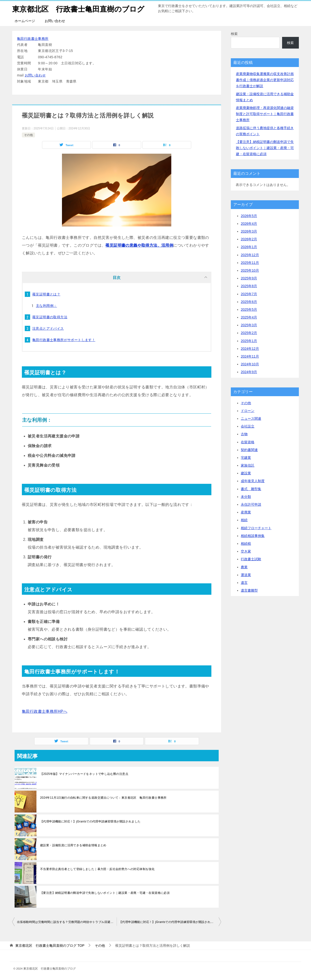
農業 (244, 567)
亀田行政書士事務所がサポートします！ (64, 340)
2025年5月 (249, 310)
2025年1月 (249, 341)
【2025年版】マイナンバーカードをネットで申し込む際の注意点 (84, 774)
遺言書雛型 (249, 590)
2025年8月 (249, 286)
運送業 (246, 575)
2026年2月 (249, 239)
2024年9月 (249, 372)
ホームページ (25, 21)
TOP (50, 946)
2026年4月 (249, 224)
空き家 (246, 551)
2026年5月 (249, 216)
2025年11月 (250, 263)
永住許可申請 (251, 504)
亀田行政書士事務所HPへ (45, 711)
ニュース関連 (251, 419)
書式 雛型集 (251, 489)
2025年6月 (249, 302)
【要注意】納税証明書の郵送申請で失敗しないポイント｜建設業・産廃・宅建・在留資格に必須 (105, 893)
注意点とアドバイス (48, 328)
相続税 (246, 544)
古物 (244, 434)
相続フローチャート (256, 528)
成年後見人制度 (253, 481)
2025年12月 (250, 255)
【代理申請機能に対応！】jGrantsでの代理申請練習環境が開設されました (90, 821)
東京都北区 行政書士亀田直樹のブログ (78, 8)
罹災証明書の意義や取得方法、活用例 (139, 245)
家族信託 (248, 465)
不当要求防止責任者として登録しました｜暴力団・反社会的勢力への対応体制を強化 (97, 869)
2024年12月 (250, 349)
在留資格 (248, 442)
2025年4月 (249, 317)
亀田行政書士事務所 (33, 39)
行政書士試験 (251, 559)
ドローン (248, 411)
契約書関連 (249, 450)
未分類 (246, 497)
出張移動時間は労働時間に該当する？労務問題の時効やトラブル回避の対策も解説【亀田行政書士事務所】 (67, 922)
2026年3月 (249, 231)
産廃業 (246, 512)
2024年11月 (250, 356)
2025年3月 (249, 325)
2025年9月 (249, 278)
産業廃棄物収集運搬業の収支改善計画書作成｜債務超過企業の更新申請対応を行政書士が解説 (265, 80)
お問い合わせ (55, 21)
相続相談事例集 (253, 536)
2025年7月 (249, 294)
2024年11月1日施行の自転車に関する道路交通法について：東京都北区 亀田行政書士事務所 (103, 798)
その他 (28, 135)
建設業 (246, 473)
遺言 (244, 583)
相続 (244, 520)
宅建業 (246, 458)
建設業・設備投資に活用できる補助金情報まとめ (73, 845)
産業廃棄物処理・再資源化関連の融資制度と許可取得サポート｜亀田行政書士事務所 (265, 114)
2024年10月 (250, 364)
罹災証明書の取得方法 (50, 317)
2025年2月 (249, 333)
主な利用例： (46, 306)
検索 (234, 34)
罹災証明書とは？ (46, 294)
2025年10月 (250, 270)
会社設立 (248, 426)
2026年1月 (249, 247)
